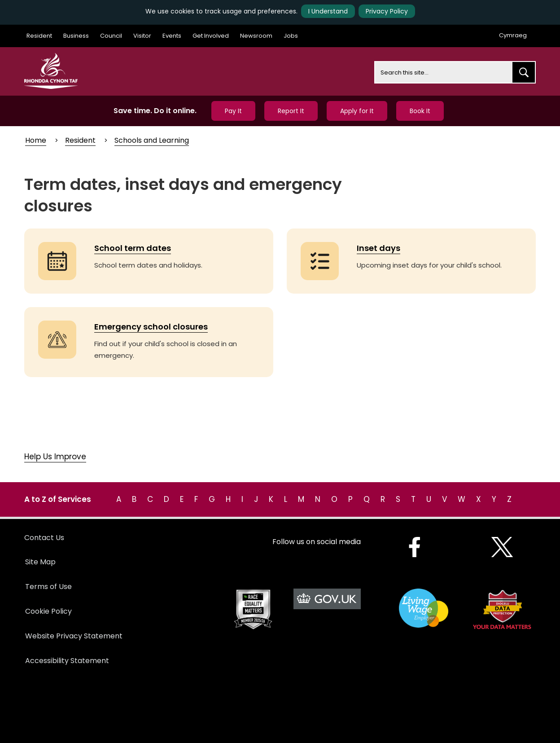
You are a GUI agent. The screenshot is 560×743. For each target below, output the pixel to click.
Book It (420, 111)
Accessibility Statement (67, 661)
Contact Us (44, 538)
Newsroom (256, 36)
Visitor (142, 36)
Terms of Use (48, 587)
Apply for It (357, 111)
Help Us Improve (55, 457)
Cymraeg (513, 35)
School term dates (133, 248)
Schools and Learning (152, 140)
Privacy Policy (387, 11)
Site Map (40, 562)
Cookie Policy (48, 611)
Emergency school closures (151, 327)
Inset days (378, 248)
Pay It (233, 111)
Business (76, 36)
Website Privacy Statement (74, 636)
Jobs (291, 36)
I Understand (328, 11)
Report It (291, 111)
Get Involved (211, 36)
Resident (39, 36)
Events (172, 36)
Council (111, 36)
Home (36, 140)
